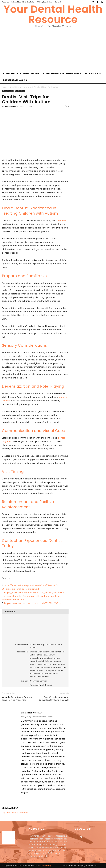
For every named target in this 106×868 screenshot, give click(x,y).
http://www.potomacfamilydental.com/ (37, 717)
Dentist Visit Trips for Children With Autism (26, 99)
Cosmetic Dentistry (31, 73)
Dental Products (93, 73)
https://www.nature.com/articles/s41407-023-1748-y (33, 603)
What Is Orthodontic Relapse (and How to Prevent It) (17, 698)
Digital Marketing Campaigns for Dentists (80, 865)
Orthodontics (74, 73)
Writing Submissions (45, 2)
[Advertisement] (53, 50)
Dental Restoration (53, 73)
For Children (20, 91)
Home (4, 87)
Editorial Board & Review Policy (23, 2)
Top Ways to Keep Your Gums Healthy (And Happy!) (54, 698)
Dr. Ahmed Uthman (10, 106)
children (61, 220)
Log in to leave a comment (15, 813)
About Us (5, 2)
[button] (93, 2)
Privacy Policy (45, 865)
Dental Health (10, 73)
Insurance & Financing (15, 80)
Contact (58, 2)
